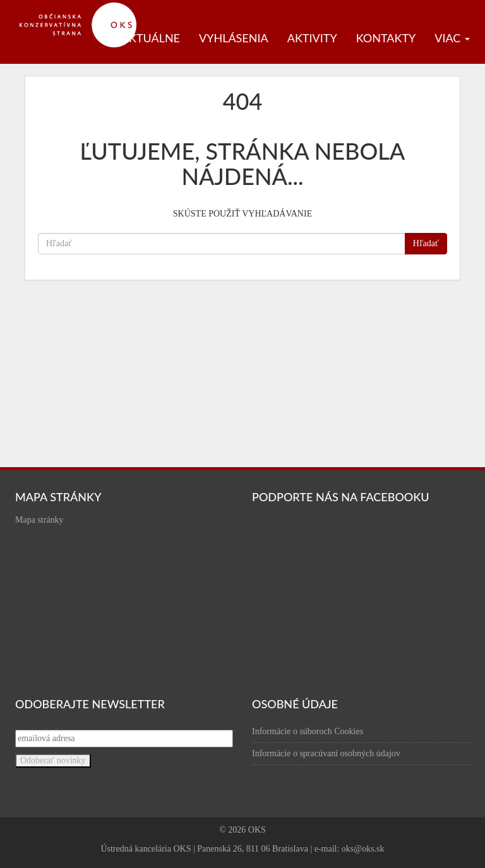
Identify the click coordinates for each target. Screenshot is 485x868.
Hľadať (426, 243)
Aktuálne (151, 38)
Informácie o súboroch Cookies (308, 731)
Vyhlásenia (234, 38)
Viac (452, 38)
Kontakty (386, 38)
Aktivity (312, 38)
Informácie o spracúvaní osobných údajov (326, 753)
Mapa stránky (39, 520)
